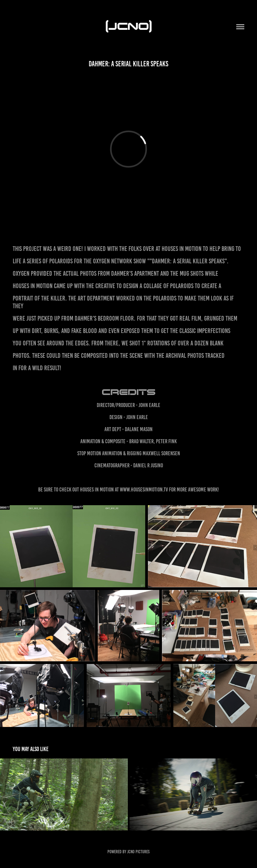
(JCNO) (129, 25)
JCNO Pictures (138, 852)
